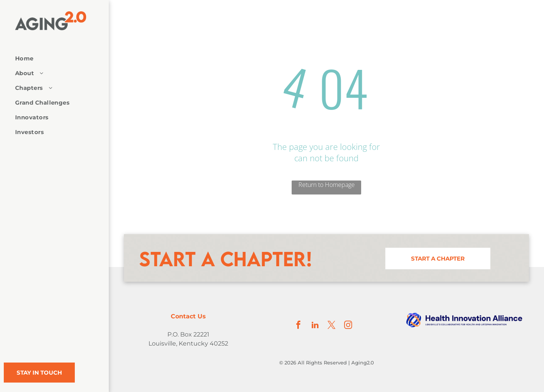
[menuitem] (52, 58)
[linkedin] (315, 326)
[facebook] (298, 326)
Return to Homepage (327, 185)
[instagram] (348, 326)
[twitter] (332, 326)
